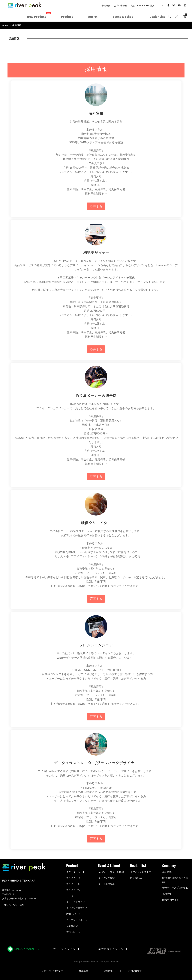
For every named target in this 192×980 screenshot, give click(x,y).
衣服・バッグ (73, 914)
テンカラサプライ (76, 902)
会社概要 (106, 6)
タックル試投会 (106, 884)
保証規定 (84, 971)
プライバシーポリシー (52, 971)
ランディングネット (77, 920)
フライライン (73, 890)
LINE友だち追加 (25, 949)
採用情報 (108, 971)
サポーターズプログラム (175, 888)
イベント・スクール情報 (111, 872)
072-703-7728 (16, 905)
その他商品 (72, 926)
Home (5, 25)
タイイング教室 (106, 878)
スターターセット (76, 872)
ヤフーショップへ (64, 949)
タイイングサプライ (77, 908)
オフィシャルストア (141, 872)
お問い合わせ (121, 6)
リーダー (71, 896)
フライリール (73, 884)
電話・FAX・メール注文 (142, 6)
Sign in (177, 17)
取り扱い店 (136, 878)
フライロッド (73, 878)
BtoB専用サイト (171, 900)
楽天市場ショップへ (111, 949)
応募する (96, 206)
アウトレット (73, 932)
